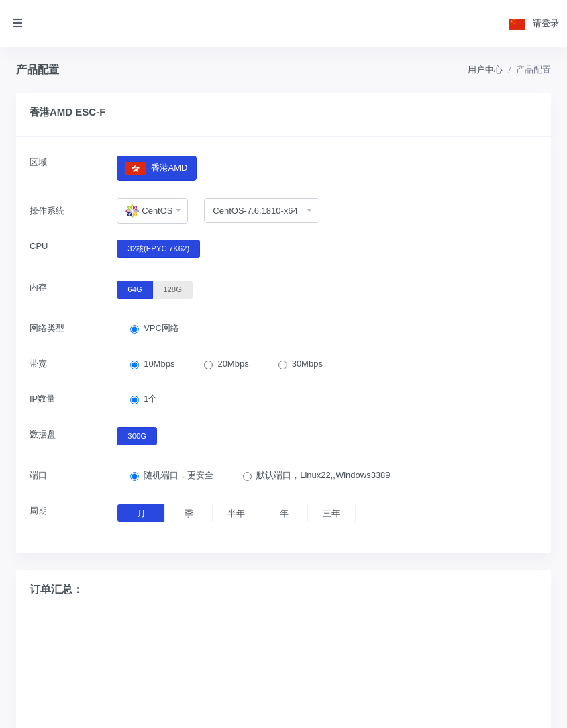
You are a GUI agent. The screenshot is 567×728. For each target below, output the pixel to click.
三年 (331, 513)
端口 (38, 475)
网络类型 (47, 328)
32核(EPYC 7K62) (158, 248)
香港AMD (156, 168)
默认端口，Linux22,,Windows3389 (323, 475)
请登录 (546, 23)
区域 (38, 162)
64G (135, 289)
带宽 (38, 364)
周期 (38, 511)
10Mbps (159, 364)
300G (137, 435)
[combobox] (152, 211)
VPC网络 (161, 328)
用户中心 (485, 70)
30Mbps (307, 364)
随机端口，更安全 (178, 475)
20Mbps (233, 364)
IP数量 (42, 399)
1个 (150, 399)
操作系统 (47, 211)
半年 (236, 513)
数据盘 (43, 434)
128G (172, 289)
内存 (38, 287)
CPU (39, 246)
